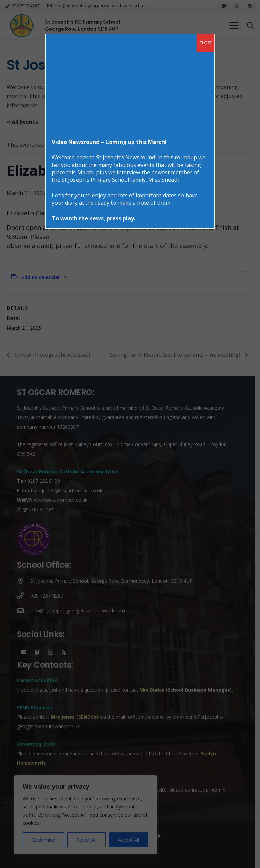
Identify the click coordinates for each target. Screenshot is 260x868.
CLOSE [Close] (205, 43)
